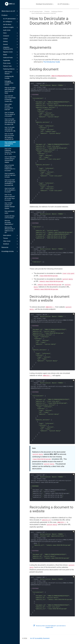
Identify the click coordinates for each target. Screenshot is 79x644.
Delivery (11, 42)
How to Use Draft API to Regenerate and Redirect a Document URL (10, 183)
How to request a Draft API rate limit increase (10, 175)
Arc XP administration (11, 19)
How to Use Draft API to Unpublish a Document (10, 190)
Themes (11, 238)
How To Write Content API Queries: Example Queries (10, 206)
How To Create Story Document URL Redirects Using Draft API (9, 136)
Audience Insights (11, 27)
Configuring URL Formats (9, 77)
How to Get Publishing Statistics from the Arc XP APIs (10, 151)
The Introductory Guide (51, 62)
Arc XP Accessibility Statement (40, 638)
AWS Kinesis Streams (11, 73)
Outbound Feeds (11, 58)
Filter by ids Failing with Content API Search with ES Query (10, 90)
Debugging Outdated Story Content (9, 83)
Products (10, 15)
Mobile (11, 55)
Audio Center (7, 30)
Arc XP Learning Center (36, 12)
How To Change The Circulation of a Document (10, 114)
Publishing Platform (11, 69)
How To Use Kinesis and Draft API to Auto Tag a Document (10, 197)
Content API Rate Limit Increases (10, 217)
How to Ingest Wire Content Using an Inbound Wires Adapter (10, 160)
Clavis (11, 33)
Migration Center (11, 52)
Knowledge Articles (10, 251)
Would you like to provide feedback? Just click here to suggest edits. (49, 627)
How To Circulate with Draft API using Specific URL (10, 129)
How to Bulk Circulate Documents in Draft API (9, 107)
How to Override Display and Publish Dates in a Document (10, 168)
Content (11, 39)
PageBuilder (11, 61)
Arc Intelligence (11, 22)
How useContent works (9, 212)
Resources (10, 247)
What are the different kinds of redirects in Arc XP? (10, 230)
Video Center (11, 241)
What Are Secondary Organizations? (9, 222)
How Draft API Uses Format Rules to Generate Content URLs (10, 99)
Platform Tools (11, 66)
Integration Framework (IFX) (11, 48)
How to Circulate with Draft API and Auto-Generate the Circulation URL (10, 122)
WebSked (11, 244)
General (11, 45)
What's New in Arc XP (10, 11)
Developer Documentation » (45, 4)
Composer (11, 36)
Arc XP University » (64, 4)
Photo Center (11, 63)
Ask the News (7, 24)
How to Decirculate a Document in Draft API (10, 144)
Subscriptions (11, 235)
